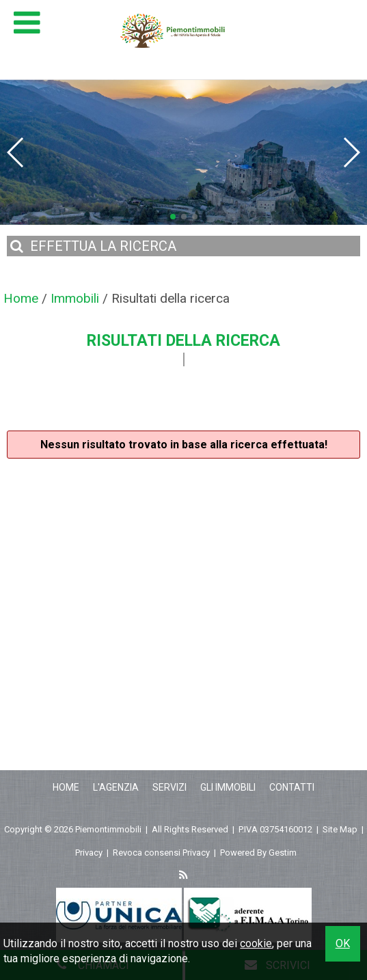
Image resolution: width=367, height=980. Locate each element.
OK (343, 943)
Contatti (292, 787)
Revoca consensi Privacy (161, 853)
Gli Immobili (228, 787)
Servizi (169, 787)
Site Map (340, 829)
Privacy (89, 853)
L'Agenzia (116, 787)
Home (66, 787)
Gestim (283, 853)
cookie (256, 943)
